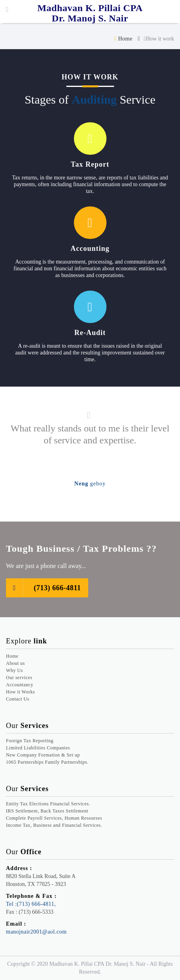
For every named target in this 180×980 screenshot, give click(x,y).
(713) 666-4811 (44, 588)
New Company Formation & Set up (43, 755)
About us (15, 663)
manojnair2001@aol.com (36, 932)
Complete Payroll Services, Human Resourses (54, 818)
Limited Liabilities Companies (38, 748)
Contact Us (18, 699)
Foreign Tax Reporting (30, 741)
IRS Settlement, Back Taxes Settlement (47, 811)
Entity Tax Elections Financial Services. (48, 804)
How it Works (20, 692)
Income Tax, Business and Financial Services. (54, 825)
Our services (19, 678)
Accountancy (20, 685)
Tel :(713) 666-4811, (31, 904)
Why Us (15, 670)
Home (124, 39)
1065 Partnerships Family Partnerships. (47, 762)
